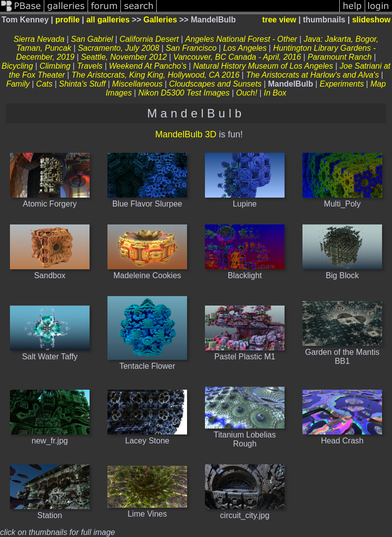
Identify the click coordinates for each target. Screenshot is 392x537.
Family (18, 84)
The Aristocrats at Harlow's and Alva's (312, 75)
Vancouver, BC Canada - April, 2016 (237, 57)
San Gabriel (92, 39)
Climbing (55, 66)
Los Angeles (245, 48)
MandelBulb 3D (186, 134)
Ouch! (246, 93)
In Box (275, 93)
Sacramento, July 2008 (118, 48)
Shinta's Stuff (83, 84)
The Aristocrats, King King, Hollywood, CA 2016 (156, 75)
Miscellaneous (137, 84)
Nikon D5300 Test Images (184, 93)
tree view (279, 20)
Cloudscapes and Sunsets (215, 84)
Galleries (160, 20)
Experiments (342, 84)
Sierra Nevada (39, 39)
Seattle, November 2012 (124, 57)
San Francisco (191, 48)
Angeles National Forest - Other (241, 39)
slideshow (371, 20)
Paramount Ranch (340, 57)
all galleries (108, 20)
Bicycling (17, 66)
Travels (90, 66)
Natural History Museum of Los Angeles (263, 66)
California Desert (149, 39)
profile (67, 20)
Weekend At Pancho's (148, 66)
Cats (45, 84)
